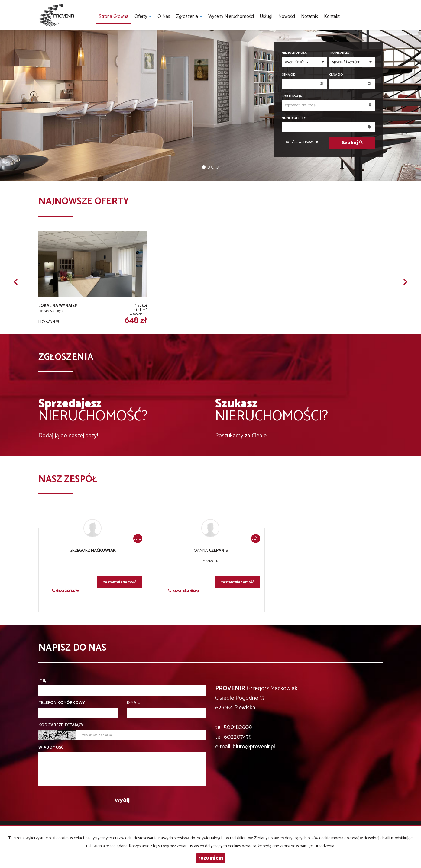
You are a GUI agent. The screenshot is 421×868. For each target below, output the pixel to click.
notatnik (309, 16)
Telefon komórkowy (62, 703)
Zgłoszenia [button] (189, 16)
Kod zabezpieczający (61, 725)
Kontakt (332, 16)
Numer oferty (294, 118)
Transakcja (339, 53)
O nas (164, 16)
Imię (42, 681)
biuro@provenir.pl (254, 747)
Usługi (266, 16)
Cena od (289, 75)
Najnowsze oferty (84, 202)
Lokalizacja (292, 96)
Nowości (287, 16)
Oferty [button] (143, 16)
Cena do (336, 75)
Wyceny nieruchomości (231, 16)
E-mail (133, 703)
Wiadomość (51, 748)
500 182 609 (183, 591)
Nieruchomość (294, 53)
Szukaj (352, 143)
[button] (16, 282)
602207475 (66, 591)
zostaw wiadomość (120, 582)
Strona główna (114, 16)
